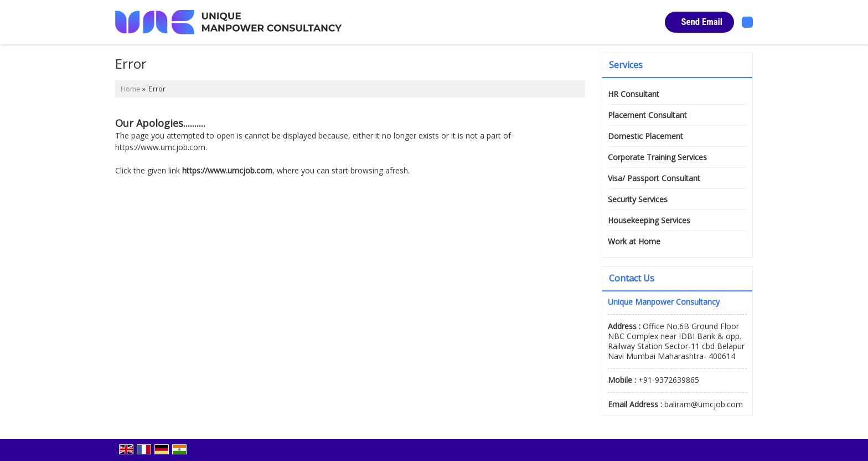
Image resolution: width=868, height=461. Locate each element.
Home (131, 89)
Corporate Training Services (657, 157)
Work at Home (634, 241)
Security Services (638, 199)
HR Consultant (634, 94)
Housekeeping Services (649, 220)
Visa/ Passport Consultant (654, 178)
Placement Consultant (647, 115)
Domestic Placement (645, 136)
